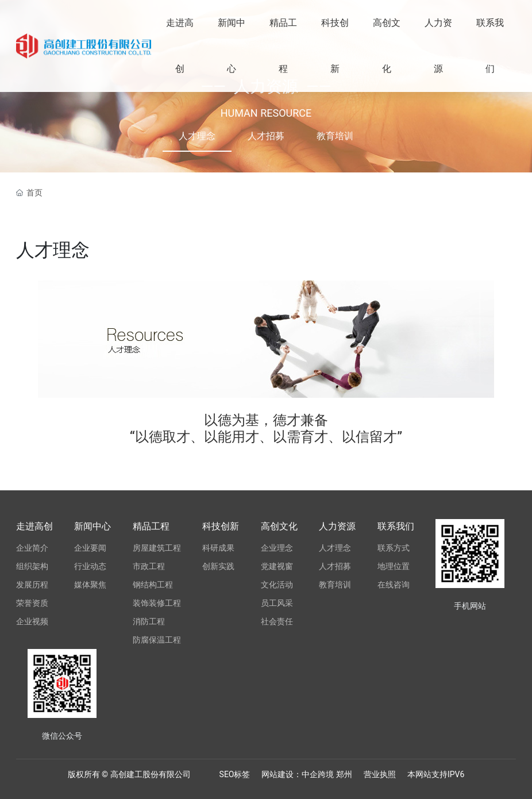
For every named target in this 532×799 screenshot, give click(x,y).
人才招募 (266, 136)
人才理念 (197, 136)
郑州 (344, 774)
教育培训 (335, 136)
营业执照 (380, 774)
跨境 (327, 774)
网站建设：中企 (290, 774)
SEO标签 (235, 774)
